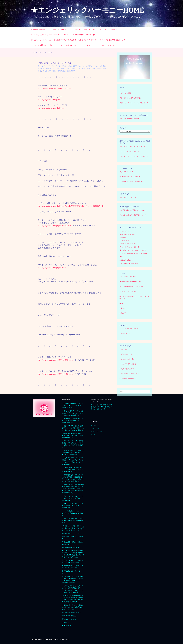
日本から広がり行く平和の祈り (130, 329)
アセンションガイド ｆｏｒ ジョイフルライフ (134, 103)
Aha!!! (121, 303)
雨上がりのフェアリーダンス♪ (129, 244)
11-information (67, 626)
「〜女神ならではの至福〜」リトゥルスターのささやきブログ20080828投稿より (73, 420)
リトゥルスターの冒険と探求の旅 (130, 98)
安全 (84, 68)
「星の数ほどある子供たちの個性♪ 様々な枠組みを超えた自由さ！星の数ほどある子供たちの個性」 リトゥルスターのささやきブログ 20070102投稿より (73, 489)
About (66, 35)
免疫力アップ (66, 68)
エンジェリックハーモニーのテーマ (45, 35)
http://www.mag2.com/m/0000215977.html (55, 88)
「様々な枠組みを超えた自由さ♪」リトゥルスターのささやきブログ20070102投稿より (73, 435)
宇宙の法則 (66, 622)
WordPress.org (95, 435)
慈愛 (93, 68)
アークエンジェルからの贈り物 (129, 247)
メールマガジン (61, 66)
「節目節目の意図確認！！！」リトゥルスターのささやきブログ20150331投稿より (73, 406)
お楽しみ (122, 308)
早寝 (105, 68)
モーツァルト (51, 68)
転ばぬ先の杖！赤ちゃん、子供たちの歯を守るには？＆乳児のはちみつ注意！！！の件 (73, 607)
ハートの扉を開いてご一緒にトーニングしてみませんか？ (54, 45)
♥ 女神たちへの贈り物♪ (127, 359)
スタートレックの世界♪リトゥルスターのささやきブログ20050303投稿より (73, 521)
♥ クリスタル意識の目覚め (128, 364)
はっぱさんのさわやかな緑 (128, 234)
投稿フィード (95, 428)
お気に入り (123, 313)
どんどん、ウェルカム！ (109, 29)
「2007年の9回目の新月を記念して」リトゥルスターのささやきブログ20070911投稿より (73, 469)
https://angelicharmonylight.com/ (52, 267)
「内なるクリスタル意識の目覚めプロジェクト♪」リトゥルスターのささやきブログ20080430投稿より (73, 428)
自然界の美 (62, 71)
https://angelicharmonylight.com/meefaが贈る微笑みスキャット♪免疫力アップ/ (71, 206)
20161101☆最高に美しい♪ (85, 29)
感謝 (88, 68)
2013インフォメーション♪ (128, 291)
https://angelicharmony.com (49, 99)
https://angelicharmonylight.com (51, 108)
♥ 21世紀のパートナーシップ (128, 379)
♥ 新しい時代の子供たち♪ (127, 369)
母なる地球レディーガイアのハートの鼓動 (133, 250)
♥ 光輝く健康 (124, 349)
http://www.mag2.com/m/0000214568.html (55, 360)
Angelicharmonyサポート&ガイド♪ (130, 282)
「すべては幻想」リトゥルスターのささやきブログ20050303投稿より (73, 513)
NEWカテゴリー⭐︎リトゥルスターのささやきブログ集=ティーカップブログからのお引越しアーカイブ (73, 528)
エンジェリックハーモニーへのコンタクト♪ (98, 45)
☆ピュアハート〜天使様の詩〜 (129, 118)
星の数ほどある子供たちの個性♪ (80, 66)
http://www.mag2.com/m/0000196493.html (55, 374)
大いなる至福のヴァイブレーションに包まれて (134, 253)
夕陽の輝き (123, 238)
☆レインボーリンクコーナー (129, 197)
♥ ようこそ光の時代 (126, 354)
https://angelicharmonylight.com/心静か (55, 225)
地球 (74, 68)
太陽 (79, 68)
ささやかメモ (49, 66)
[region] (135, 67)
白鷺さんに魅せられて (61, 29)
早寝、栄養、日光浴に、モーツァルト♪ (56, 63)
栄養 (39, 71)
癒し (54, 71)
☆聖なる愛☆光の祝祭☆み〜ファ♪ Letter (133, 210)
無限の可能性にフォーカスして (72, 533)
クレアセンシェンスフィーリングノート (132, 146)
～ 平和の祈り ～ (125, 334)
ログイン (94, 425)
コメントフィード (97, 432)
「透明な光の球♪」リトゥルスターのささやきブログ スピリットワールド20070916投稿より (73, 452)
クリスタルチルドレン (127, 172)
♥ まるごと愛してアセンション (129, 374)
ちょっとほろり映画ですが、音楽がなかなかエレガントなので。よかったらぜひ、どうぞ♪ (102, 407)
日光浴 (99, 68)
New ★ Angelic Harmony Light (84, 35)
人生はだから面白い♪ (39, 29)
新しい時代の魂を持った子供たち (130, 177)
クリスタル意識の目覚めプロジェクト (131, 286)
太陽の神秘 (125, 240)
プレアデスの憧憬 (125, 93)
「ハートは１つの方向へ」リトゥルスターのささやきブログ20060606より (73, 506)
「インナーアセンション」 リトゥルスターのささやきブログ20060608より (73, 498)
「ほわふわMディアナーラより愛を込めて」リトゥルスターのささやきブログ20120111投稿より (73, 413)
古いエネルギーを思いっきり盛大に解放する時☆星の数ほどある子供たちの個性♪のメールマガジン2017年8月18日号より (78, 40)
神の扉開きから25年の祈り (70, 547)
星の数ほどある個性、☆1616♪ (72, 612)
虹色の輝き (71, 71)
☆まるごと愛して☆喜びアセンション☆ (134, 215)
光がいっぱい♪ (124, 231)
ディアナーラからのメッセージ (129, 151)
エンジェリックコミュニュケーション (131, 182)
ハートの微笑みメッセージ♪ (128, 277)
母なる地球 (47, 71)
